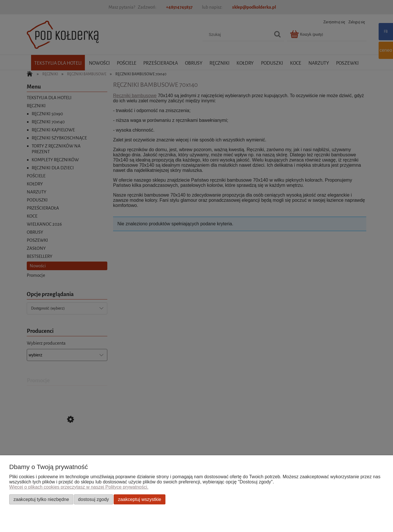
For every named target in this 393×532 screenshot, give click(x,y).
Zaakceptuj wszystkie (140, 499)
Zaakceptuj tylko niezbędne (41, 499)
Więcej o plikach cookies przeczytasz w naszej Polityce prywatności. (79, 487)
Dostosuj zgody (93, 499)
